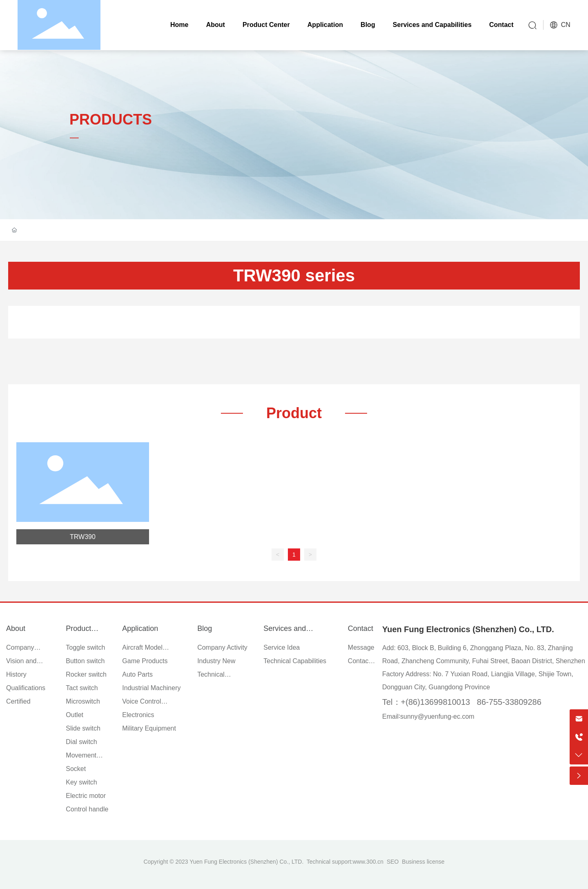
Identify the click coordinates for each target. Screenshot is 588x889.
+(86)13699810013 (436, 702)
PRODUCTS (111, 119)
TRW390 (83, 537)
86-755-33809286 (509, 702)
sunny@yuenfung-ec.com (437, 716)
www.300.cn (368, 862)
